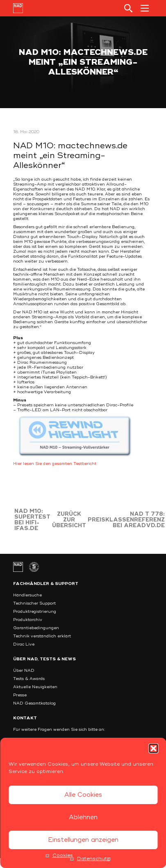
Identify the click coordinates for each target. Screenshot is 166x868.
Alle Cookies (83, 795)
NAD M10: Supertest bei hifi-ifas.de (32, 520)
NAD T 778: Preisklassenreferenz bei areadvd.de (126, 520)
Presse (20, 695)
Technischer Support (34, 603)
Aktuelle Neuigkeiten (35, 687)
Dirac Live (24, 644)
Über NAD (24, 671)
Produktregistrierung (35, 612)
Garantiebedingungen (36, 628)
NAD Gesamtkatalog (34, 703)
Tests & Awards (29, 679)
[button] (153, 748)
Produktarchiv (28, 620)
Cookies (63, 856)
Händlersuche (27, 595)
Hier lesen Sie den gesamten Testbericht (55, 464)
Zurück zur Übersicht (69, 520)
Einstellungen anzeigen (83, 840)
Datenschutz (93, 859)
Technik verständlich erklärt (42, 636)
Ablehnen (83, 817)
